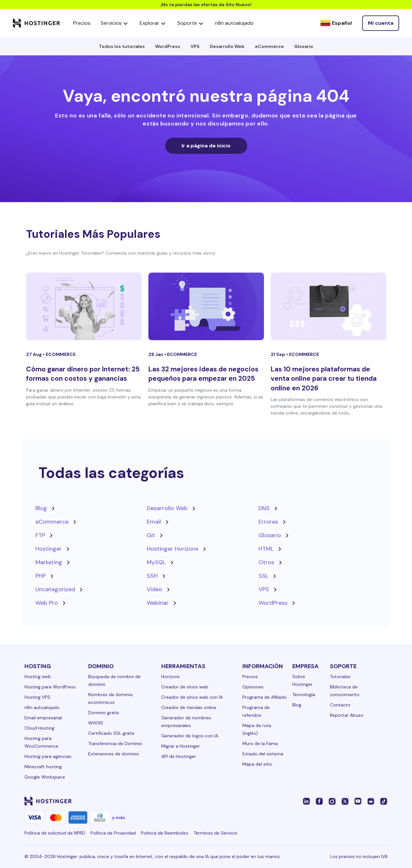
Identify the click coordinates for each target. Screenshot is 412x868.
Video (154, 589)
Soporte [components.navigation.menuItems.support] (191, 23)
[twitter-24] (345, 801)
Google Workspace (45, 777)
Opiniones (253, 687)
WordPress (168, 46)
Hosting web (38, 677)
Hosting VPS (37, 697)
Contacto (340, 705)
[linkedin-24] (306, 801)
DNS (264, 508)
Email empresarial (43, 718)
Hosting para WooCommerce (41, 742)
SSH (152, 576)
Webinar (158, 603)
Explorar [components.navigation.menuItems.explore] (153, 23)
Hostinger (49, 549)
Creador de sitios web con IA (192, 697)
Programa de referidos (256, 711)
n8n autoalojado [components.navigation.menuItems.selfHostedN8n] (234, 23)
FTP (40, 535)
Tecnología (304, 695)
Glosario (304, 46)
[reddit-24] (371, 801)
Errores (268, 522)
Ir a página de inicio (206, 146)
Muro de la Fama (260, 743)
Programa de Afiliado (265, 697)
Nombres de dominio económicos (111, 698)
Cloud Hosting (39, 728)
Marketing (49, 562)
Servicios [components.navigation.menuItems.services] (115, 23)
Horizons (170, 677)
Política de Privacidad (113, 833)
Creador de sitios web (185, 687)
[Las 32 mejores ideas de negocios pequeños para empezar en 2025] (206, 306)
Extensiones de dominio (114, 754)
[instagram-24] (332, 801)
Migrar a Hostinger (181, 746)
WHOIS (96, 723)
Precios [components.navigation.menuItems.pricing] (82, 23)
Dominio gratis (104, 713)
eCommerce (269, 46)
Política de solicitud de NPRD (55, 833)
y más (119, 817)
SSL (263, 576)
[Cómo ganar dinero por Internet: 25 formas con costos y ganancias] (84, 306)
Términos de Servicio (215, 833)
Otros (266, 562)
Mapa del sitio (257, 764)
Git (151, 535)
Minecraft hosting (43, 767)
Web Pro (47, 603)
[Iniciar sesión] (381, 23)
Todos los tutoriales (122, 46)
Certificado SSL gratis (111, 733)
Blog (41, 508)
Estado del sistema (263, 754)
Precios (250, 677)
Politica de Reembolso (165, 833)
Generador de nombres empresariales (186, 722)
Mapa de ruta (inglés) (257, 729)
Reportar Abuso (347, 715)
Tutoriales (340, 677)
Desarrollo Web (227, 46)
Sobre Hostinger (302, 680)
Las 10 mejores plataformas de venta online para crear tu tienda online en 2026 (324, 379)
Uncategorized (55, 589)
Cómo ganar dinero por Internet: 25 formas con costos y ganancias (83, 374)
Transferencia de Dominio (115, 743)
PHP (41, 576)
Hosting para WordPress (50, 687)
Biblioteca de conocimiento (345, 691)
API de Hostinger (179, 756)
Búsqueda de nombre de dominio (114, 680)
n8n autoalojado (42, 707)
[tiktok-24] (384, 801)
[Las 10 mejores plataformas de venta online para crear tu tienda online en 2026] (328, 306)
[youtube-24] (358, 801)
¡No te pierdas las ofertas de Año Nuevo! (206, 5)
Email (154, 522)
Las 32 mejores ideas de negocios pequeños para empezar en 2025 (203, 374)
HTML (266, 549)
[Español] (336, 23)
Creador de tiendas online (189, 707)
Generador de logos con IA (190, 736)
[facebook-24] (319, 801)
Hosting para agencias (48, 756)
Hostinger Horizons (173, 549)
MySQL (156, 562)
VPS (195, 46)
